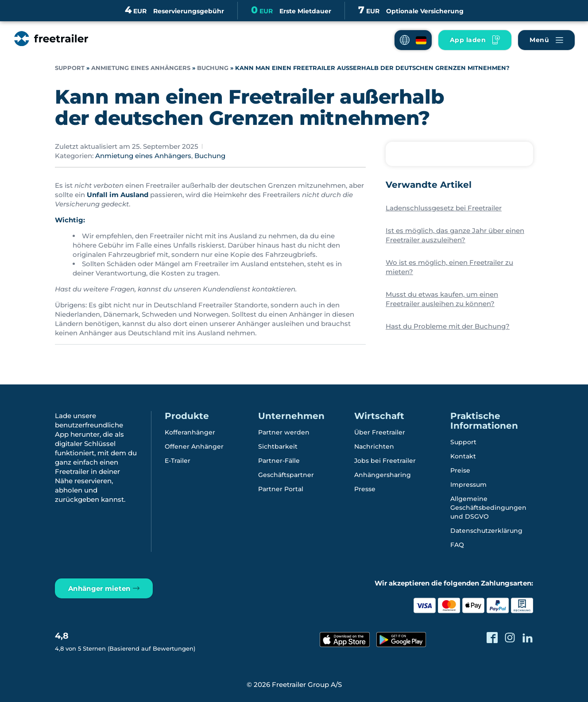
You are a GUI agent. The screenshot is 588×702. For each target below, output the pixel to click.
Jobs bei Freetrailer (385, 460)
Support (70, 68)
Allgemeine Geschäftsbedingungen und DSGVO (488, 507)
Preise (460, 470)
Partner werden (284, 432)
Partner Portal (281, 489)
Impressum (468, 484)
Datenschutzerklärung (486, 530)
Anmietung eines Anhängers (141, 68)
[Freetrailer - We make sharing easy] (50, 47)
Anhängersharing (383, 474)
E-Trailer (178, 460)
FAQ (457, 544)
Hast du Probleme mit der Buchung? (448, 326)
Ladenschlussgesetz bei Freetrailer (444, 208)
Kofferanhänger (190, 432)
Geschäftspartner (286, 474)
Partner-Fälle (279, 460)
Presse (365, 489)
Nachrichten (374, 446)
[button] (413, 40)
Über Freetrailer (380, 432)
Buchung (213, 68)
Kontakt (463, 456)
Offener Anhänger (194, 446)
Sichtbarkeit (278, 446)
